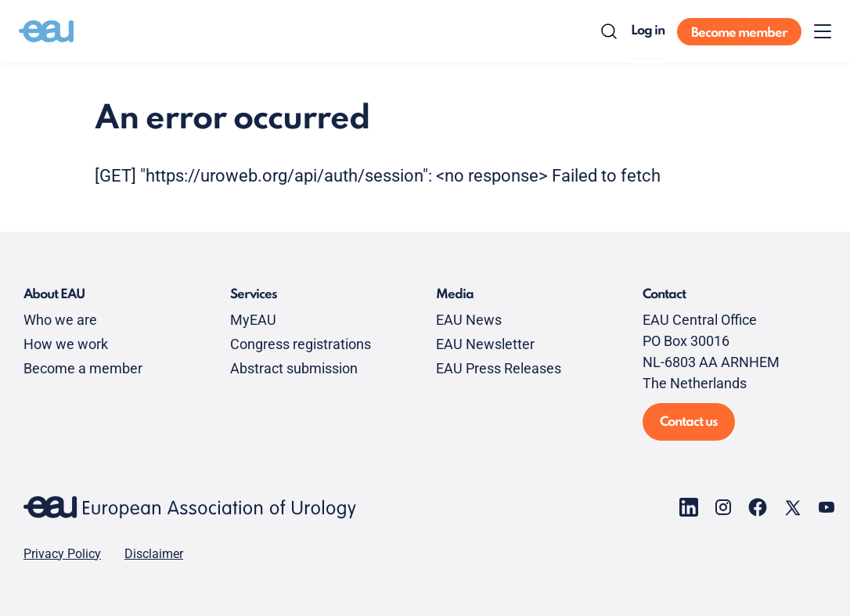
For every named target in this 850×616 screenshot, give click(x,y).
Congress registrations (301, 344)
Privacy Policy (62, 554)
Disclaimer (154, 554)
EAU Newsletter (485, 344)
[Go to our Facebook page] (758, 507)
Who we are (60, 320)
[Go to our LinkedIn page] (689, 507)
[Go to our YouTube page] (827, 507)
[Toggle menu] (823, 31)
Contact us (689, 422)
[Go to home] (46, 31)
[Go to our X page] (792, 507)
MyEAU (253, 320)
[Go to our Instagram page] (723, 507)
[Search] (609, 31)
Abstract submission (294, 368)
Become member (739, 33)
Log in (648, 31)
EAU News (469, 320)
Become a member (83, 368)
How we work (66, 344)
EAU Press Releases (499, 368)
